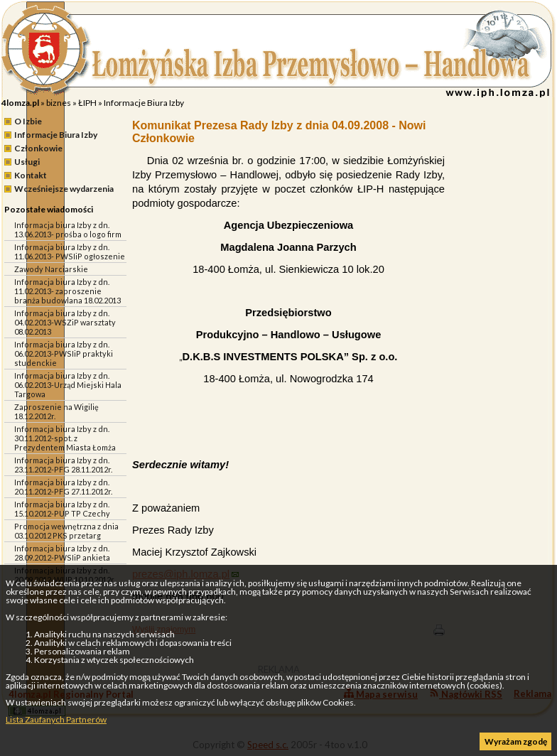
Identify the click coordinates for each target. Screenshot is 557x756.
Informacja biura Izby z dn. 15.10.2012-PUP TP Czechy (62, 509)
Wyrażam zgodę (516, 741)
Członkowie (38, 148)
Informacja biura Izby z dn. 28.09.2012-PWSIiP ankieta (62, 553)
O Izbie (28, 121)
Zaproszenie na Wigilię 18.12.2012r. (56, 411)
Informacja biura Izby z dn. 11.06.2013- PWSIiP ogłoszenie (70, 252)
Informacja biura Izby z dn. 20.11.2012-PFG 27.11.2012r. (63, 487)
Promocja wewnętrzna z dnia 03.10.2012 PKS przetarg (66, 531)
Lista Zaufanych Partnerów (56, 719)
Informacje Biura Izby (144, 103)
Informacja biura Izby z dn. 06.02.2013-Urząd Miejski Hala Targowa (68, 385)
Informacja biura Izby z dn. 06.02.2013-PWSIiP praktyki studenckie (64, 353)
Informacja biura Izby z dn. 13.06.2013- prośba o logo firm (68, 229)
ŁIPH (87, 103)
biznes (59, 103)
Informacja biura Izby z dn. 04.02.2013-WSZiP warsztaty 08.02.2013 (65, 322)
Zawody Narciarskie (51, 269)
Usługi (27, 162)
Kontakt (31, 175)
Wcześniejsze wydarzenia (64, 189)
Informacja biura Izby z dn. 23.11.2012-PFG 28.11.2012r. (63, 465)
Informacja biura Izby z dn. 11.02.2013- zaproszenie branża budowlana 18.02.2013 (67, 291)
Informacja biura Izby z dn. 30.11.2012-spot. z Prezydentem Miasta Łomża (65, 438)
